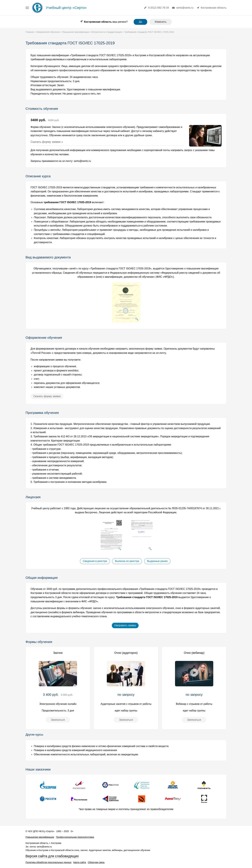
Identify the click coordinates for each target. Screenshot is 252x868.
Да (141, 22)
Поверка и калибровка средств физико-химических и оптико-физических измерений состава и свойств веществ (101, 746)
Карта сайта (80, 862)
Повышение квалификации (40, 837)
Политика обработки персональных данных (49, 862)
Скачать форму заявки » (47, 142)
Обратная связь (96, 862)
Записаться (58, 720)
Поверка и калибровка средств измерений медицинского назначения (75, 750)
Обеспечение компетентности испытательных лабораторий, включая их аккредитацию (86, 754)
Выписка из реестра (127, 561)
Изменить (161, 22)
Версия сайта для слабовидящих (52, 856)
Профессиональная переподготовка (75, 837)
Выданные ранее (157, 561)
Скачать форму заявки (47, 396)
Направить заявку (125, 625)
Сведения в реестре (95, 561)
